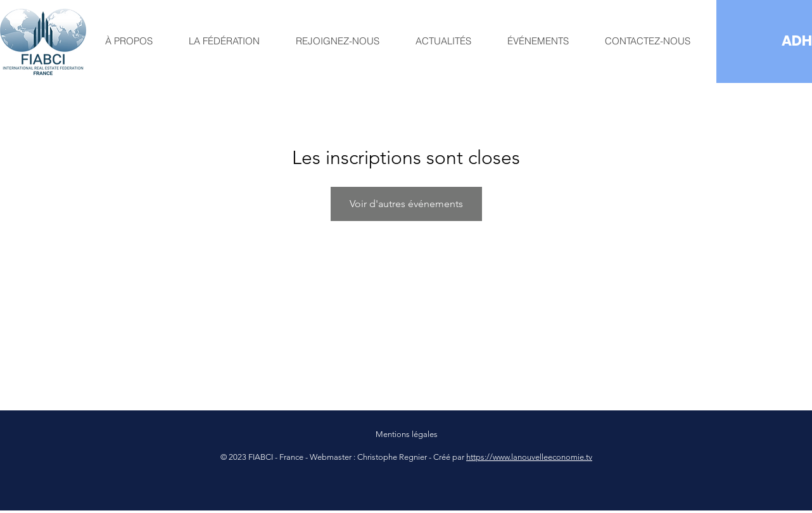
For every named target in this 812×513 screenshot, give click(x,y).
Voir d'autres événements (406, 204)
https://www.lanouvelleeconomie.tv (529, 457)
